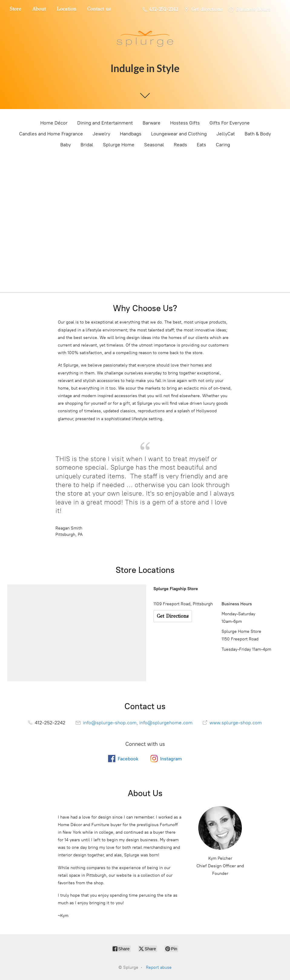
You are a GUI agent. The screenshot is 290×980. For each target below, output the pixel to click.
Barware (152, 123)
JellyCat (226, 134)
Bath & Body (258, 134)
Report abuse (159, 967)
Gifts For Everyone (230, 123)
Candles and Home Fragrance (51, 134)
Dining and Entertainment (105, 123)
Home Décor (54, 123)
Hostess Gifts (185, 123)
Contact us (99, 9)
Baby (66, 145)
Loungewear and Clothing (179, 134)
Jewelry (101, 134)
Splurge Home (119, 145)
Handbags (131, 134)
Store (15, 9)
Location (66, 9)
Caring (223, 145)
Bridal (87, 145)
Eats (201, 145)
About (39, 9)
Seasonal (154, 145)
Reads (180, 145)
